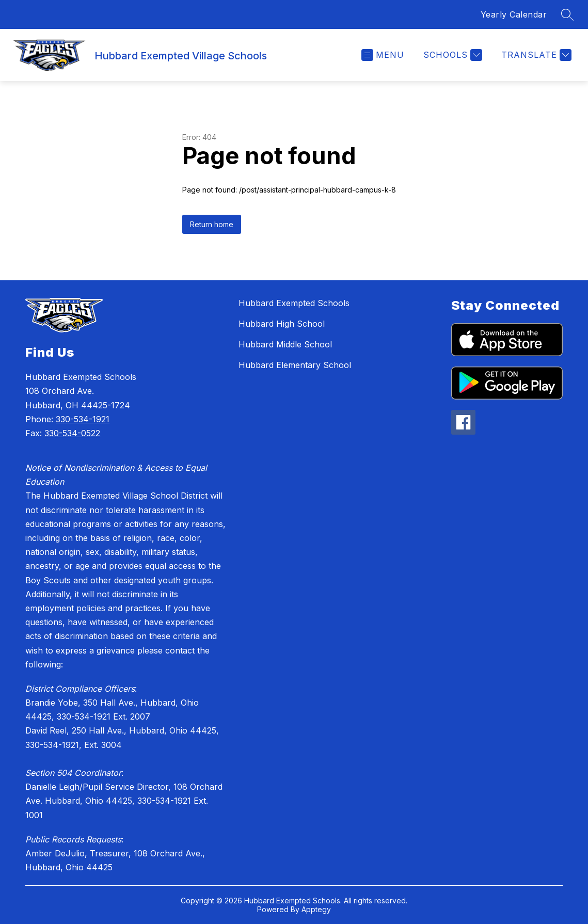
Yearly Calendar (514, 14)
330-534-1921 (83, 419)
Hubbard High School (282, 324)
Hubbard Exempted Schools (294, 303)
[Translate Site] (535, 55)
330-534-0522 (72, 433)
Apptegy (316, 909)
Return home (212, 224)
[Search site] (567, 14)
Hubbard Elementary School (295, 365)
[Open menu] (383, 55)
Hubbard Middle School (285, 344)
